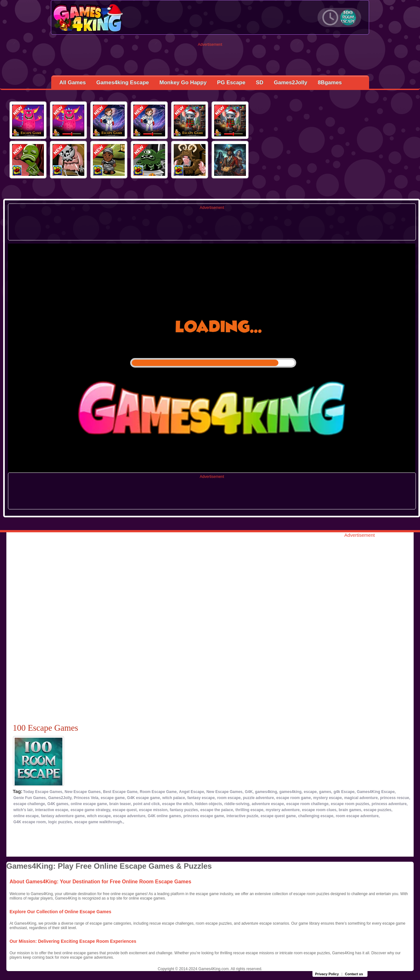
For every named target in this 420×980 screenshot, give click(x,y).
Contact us (354, 974)
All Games (73, 83)
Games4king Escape (123, 83)
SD (260, 83)
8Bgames (330, 83)
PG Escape (231, 83)
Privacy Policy (327, 974)
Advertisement (210, 45)
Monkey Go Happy (183, 83)
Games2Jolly (291, 83)
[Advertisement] (210, 61)
